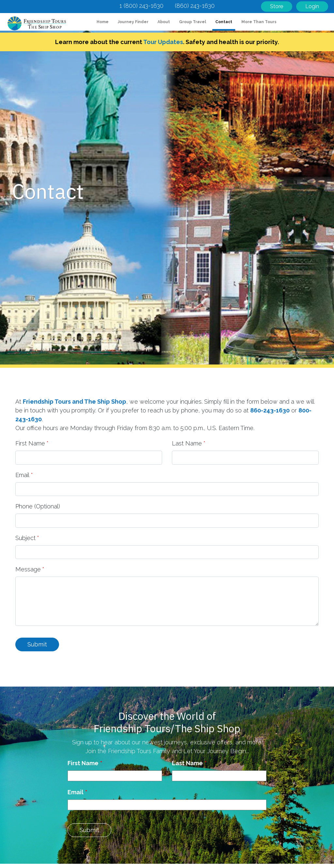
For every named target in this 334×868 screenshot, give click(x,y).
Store (277, 6)
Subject (25, 538)
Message (28, 569)
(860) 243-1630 (195, 6)
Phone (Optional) (38, 506)
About (164, 22)
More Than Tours (259, 22)
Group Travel (193, 22)
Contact (224, 22)
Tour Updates (163, 42)
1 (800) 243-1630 (141, 6)
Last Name (187, 443)
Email (22, 475)
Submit (37, 644)
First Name (30, 443)
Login (312, 6)
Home (104, 21)
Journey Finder (133, 22)
